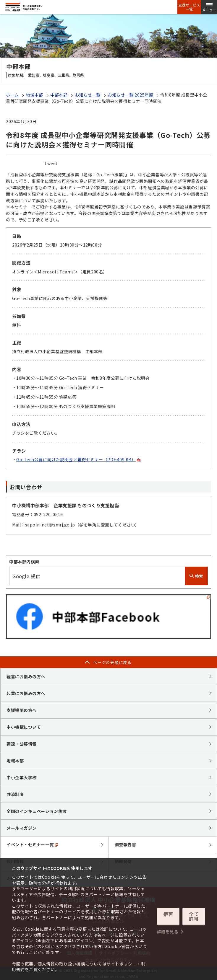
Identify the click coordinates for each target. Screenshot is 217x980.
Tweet (51, 163)
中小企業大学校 (22, 777)
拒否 (168, 917)
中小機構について (24, 727)
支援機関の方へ (22, 710)
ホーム (12, 95)
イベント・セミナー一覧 (32, 844)
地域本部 (35, 95)
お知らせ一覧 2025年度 (130, 95)
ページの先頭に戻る (112, 662)
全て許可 (194, 917)
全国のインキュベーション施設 (37, 811)
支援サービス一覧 (189, 7)
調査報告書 (125, 844)
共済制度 (15, 794)
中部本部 (59, 95)
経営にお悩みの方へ (26, 676)
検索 (196, 576)
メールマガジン (22, 828)
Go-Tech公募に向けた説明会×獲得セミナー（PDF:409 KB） (79, 459)
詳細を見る (168, 928)
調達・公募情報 (22, 744)
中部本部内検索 (24, 562)
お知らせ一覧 (88, 95)
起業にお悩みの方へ (26, 693)
